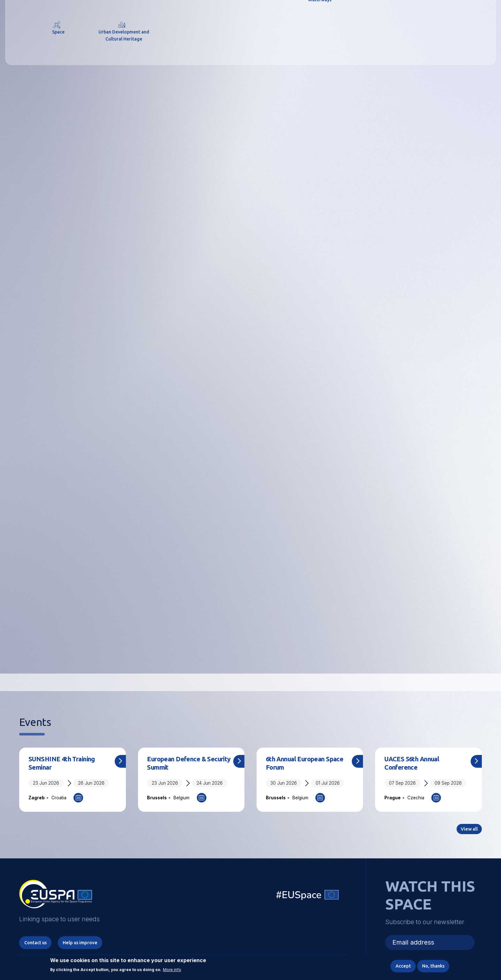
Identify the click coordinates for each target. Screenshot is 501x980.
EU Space (308, 917)
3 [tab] (235, 293)
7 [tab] (279, 293)
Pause (299, 294)
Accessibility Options (428, 21)
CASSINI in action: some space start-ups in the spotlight (186, 453)
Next (491, 173)
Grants (278, 654)
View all (467, 540)
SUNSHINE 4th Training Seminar (67, 781)
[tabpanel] (250, 173)
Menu (478, 21)
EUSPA (198, 167)
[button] (461, 21)
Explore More (251, 203)
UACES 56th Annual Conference (416, 781)
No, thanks (431, 965)
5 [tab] (258, 293)
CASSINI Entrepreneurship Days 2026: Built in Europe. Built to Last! (305, 458)
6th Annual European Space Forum (301, 781)
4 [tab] (246, 293)
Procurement (170, 654)
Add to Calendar (78, 817)
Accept (396, 965)
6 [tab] (268, 293)
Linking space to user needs (376, 22)
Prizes (395, 654)
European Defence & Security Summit (181, 781)
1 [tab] (208, 293)
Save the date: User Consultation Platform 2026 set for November (67, 453)
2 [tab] (225, 293)
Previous (10, 173)
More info (172, 968)
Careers (42, 654)
